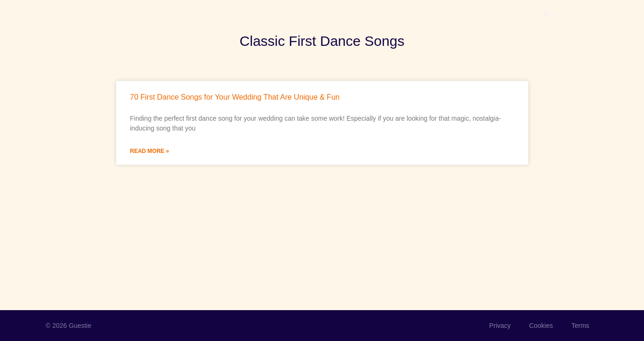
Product (142, 16)
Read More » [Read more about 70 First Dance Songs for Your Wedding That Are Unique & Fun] (150, 151)
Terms (580, 326)
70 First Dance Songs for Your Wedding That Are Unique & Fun (235, 97)
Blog (244, 16)
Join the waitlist (196, 16)
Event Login (576, 16)
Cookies (541, 326)
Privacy (499, 326)
